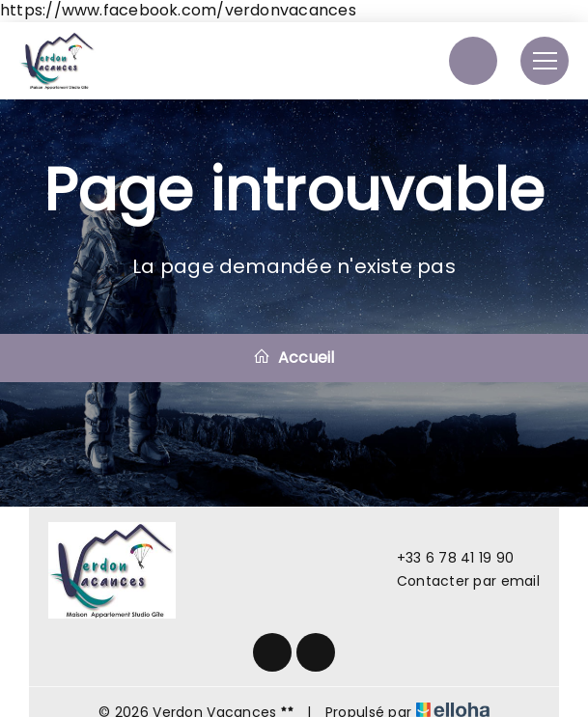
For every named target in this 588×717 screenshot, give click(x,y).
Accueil (294, 358)
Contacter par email (457, 581)
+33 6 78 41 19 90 (445, 558)
